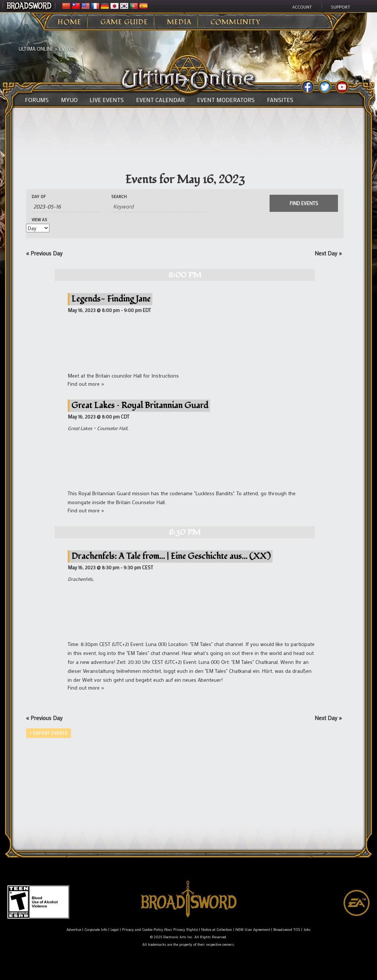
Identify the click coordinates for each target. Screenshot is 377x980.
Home (70, 22)
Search (119, 197)
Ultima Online (36, 49)
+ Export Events (49, 733)
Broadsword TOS (287, 930)
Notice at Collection (217, 930)
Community (235, 22)
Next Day (328, 253)
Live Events (107, 100)
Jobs (307, 930)
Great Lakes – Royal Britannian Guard (140, 405)
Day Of (39, 197)
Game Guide (124, 22)
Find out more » (86, 384)
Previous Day (44, 253)
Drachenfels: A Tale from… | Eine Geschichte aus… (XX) (171, 556)
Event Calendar (160, 100)
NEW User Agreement (253, 930)
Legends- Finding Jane (111, 299)
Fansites (280, 100)
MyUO (69, 100)
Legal (115, 930)
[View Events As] (38, 228)
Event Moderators (226, 100)
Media (179, 22)
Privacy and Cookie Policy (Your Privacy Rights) (160, 930)
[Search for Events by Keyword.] (159, 206)
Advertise (74, 930)
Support (341, 7)
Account (302, 7)
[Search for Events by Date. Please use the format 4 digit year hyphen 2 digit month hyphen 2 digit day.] (66, 206)
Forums (37, 100)
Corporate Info (96, 930)
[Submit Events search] (304, 203)
